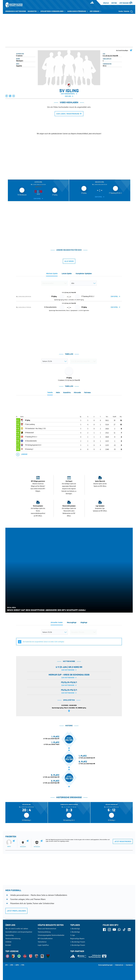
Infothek (114, 3)
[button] (7, 96)
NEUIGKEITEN (33, 11)
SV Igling (27, 420)
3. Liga (73, 935)
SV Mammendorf (29, 433)
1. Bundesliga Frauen (78, 942)
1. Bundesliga (75, 929)
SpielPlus (106, 3)
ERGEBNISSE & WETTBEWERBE (16, 11)
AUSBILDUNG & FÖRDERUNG (78, 11)
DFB (12, 965)
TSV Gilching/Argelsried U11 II (33, 445)
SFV (7, 965)
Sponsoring (9, 935)
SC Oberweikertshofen (31, 441)
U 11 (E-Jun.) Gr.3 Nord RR (110, 56)
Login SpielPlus (43, 945)
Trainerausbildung (44, 932)
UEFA (17, 965)
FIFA (23, 965)
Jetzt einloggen (124, 3)
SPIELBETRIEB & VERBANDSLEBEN (53, 11)
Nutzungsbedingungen (106, 965)
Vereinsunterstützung (13, 938)
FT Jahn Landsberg (30, 424)
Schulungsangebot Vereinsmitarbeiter (51, 935)
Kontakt (8, 945)
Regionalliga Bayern (77, 938)
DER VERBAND (96, 11)
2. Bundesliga (75, 932)
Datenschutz (119, 965)
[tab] (52, 274)
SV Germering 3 (29, 449)
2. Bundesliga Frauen (78, 945)
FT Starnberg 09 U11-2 (31, 437)
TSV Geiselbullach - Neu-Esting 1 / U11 (35, 428)
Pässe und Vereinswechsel (47, 929)
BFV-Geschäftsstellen (45, 938)
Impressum (129, 965)
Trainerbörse (42, 942)
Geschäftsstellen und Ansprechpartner (19, 932)
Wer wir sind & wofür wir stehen (17, 929)
